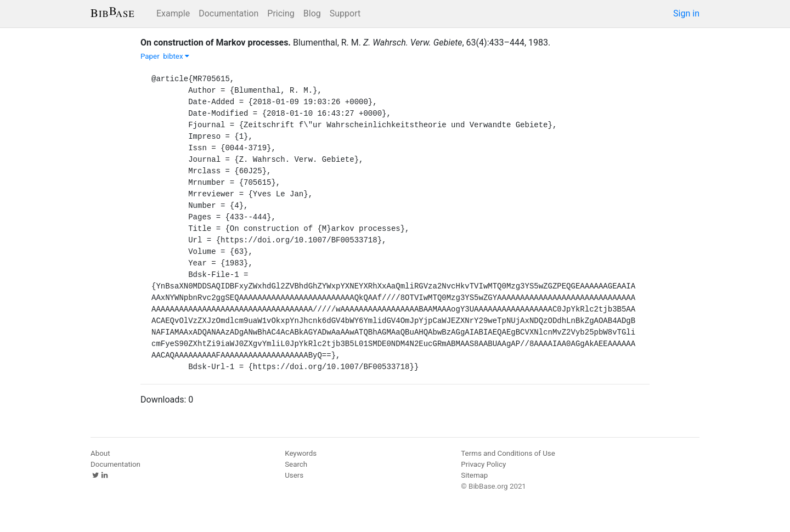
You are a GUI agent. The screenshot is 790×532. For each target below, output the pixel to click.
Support (345, 13)
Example (173, 13)
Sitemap (474, 475)
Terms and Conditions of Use (508, 453)
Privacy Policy (483, 464)
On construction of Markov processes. (216, 43)
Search (296, 464)
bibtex (176, 56)
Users (294, 475)
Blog (312, 13)
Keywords (301, 453)
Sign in (686, 13)
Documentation (228, 13)
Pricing (281, 13)
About (100, 453)
